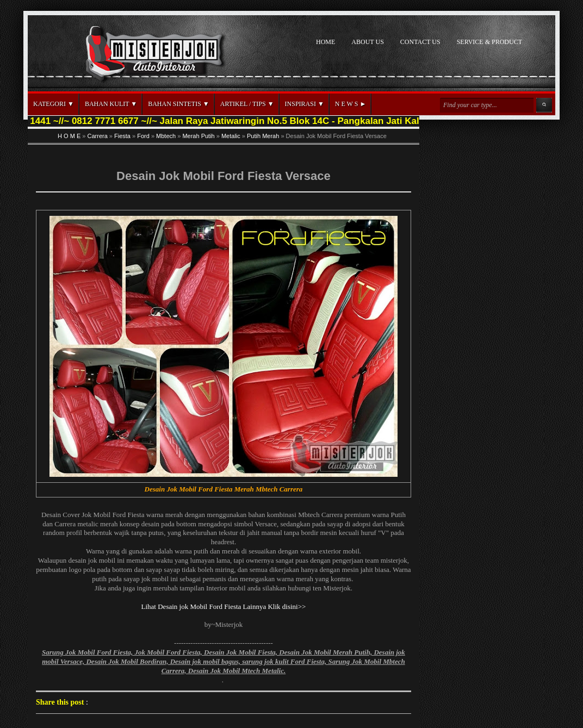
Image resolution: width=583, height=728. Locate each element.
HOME (325, 42)
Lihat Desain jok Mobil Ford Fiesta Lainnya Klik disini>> (224, 606)
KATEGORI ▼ (54, 104)
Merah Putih (198, 136)
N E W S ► (351, 104)
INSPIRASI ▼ (305, 104)
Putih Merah (263, 136)
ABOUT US (367, 42)
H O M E (69, 136)
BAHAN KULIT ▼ (111, 104)
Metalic (231, 136)
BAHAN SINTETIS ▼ (179, 104)
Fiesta (122, 136)
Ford (143, 136)
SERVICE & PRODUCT (489, 42)
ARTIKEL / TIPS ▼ (247, 104)
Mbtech (166, 136)
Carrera (98, 136)
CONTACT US (420, 42)
